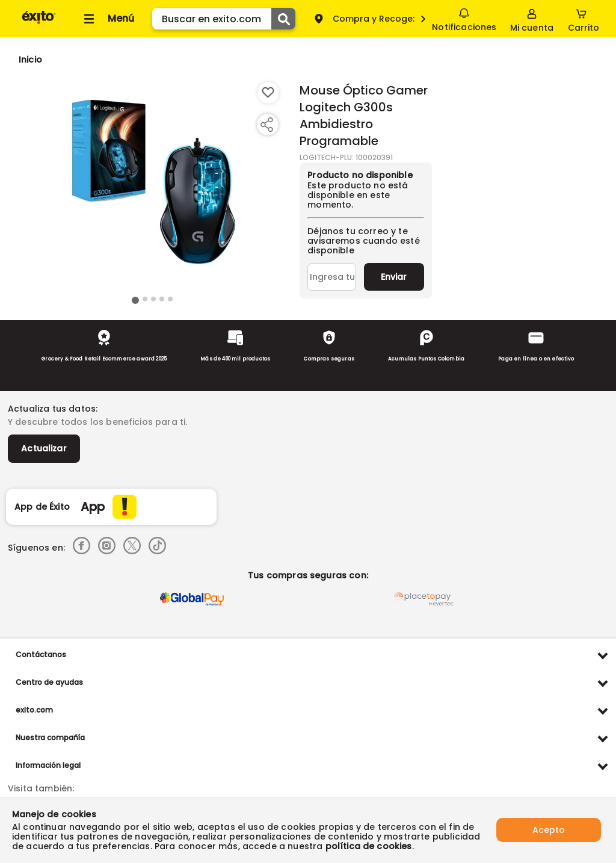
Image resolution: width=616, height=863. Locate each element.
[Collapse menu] (107, 19)
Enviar (394, 277)
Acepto (549, 830)
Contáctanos (41, 654)
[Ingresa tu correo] (332, 277)
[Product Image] (152, 187)
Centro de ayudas (49, 682)
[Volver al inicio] (39, 23)
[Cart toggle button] (584, 19)
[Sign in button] (532, 19)
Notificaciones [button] (464, 18)
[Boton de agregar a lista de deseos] (268, 93)
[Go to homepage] (30, 60)
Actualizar (44, 448)
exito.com (34, 710)
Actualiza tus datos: (53, 409)
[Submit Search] (283, 19)
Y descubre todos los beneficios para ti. (97, 422)
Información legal (48, 765)
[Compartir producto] (266, 125)
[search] (224, 19)
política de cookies (369, 846)
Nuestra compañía (50, 738)
